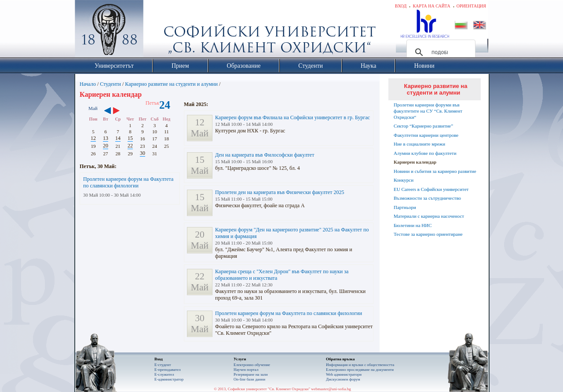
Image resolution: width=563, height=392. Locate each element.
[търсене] (440, 52)
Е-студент (163, 365)
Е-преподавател (168, 370)
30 (143, 153)
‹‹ (108, 111)
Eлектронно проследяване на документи (360, 370)
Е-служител (164, 374)
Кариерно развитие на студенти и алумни (171, 84)
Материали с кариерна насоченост (429, 216)
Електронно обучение (252, 365)
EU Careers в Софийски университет (431, 189)
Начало (88, 84)
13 (106, 138)
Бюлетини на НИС (413, 225)
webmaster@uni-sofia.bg (331, 389)
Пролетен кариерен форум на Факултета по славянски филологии (128, 182)
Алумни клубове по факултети (425, 153)
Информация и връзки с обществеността (360, 365)
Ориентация (471, 6)
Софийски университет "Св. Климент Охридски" (159, 31)
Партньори (405, 207)
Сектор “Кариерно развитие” (423, 126)
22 (130, 146)
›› (121, 111)
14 (118, 138)
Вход (401, 6)
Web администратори (344, 374)
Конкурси (404, 180)
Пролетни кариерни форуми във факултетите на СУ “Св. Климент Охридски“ (428, 111)
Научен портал (246, 370)
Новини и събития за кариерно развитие (435, 171)
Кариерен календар (415, 162)
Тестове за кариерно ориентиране (428, 234)
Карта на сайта (431, 6)
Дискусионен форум (343, 379)
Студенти (110, 84)
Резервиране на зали (251, 374)
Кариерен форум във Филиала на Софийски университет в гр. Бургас (292, 117)
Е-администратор (169, 379)
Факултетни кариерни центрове (426, 135)
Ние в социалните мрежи (419, 144)
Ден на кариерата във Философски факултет (265, 155)
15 (130, 138)
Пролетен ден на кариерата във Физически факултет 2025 (280, 192)
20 (106, 146)
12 (93, 138)
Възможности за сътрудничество (427, 198)
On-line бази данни (249, 379)
